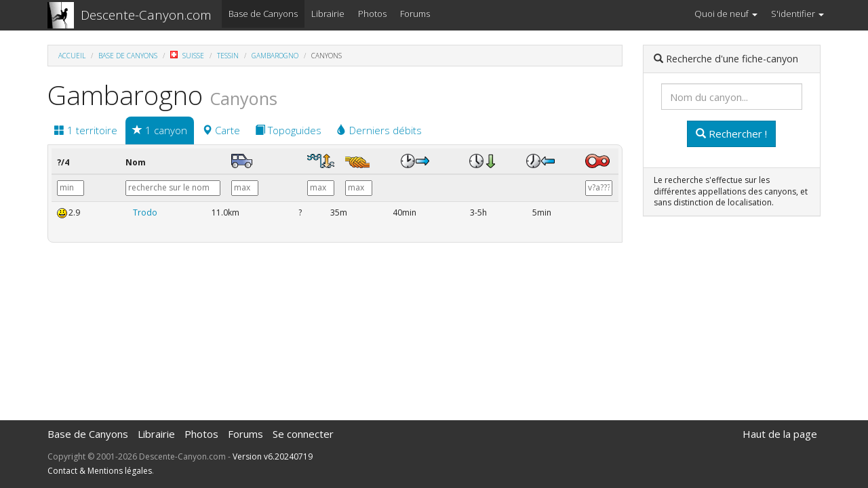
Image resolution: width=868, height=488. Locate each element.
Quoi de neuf (726, 14)
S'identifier (797, 14)
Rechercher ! (731, 134)
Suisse (187, 56)
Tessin (228, 56)
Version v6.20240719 (273, 456)
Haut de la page (780, 434)
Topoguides (288, 130)
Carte (221, 130)
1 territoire (86, 130)
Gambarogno (275, 56)
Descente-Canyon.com (146, 15)
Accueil (72, 56)
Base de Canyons (263, 14)
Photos (372, 14)
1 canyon (160, 130)
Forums (415, 14)
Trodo (145, 212)
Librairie (328, 14)
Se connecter (303, 434)
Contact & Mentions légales (100, 471)
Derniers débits (379, 130)
